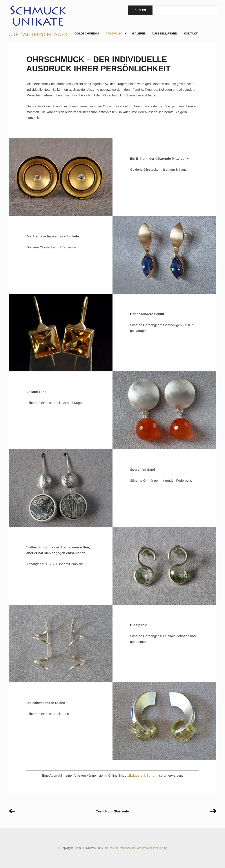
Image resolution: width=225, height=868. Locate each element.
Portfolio (115, 34)
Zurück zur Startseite (112, 811)
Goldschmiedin (87, 33)
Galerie (139, 33)
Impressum (111, 848)
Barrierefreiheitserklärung (151, 848)
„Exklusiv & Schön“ (143, 775)
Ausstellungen (164, 33)
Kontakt (191, 33)
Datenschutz (127, 848)
